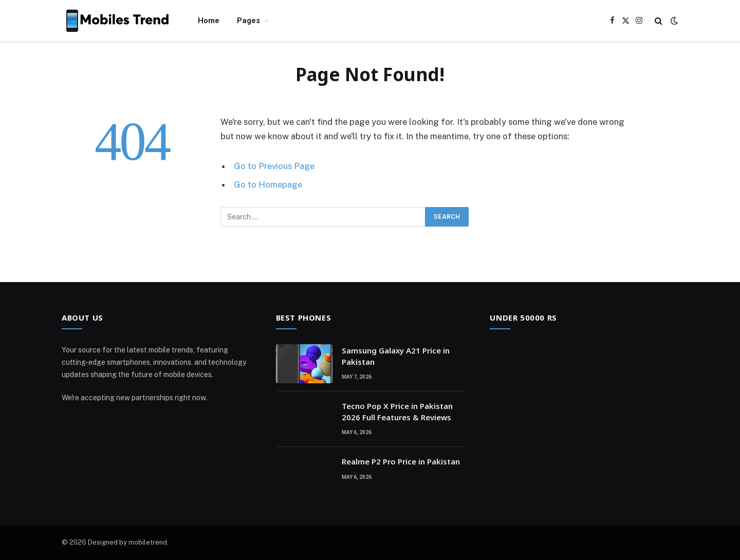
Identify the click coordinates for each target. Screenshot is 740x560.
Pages (248, 21)
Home (209, 21)
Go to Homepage (268, 184)
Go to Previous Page (274, 166)
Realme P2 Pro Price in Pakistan (401, 461)
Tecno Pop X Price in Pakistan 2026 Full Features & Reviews (397, 411)
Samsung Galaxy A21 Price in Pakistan (396, 356)
